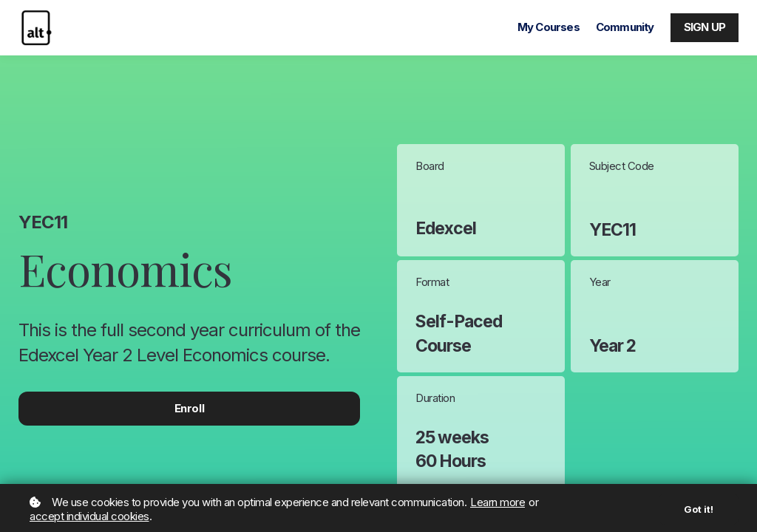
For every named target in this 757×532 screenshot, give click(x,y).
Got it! (699, 509)
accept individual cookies (89, 516)
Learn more (498, 502)
